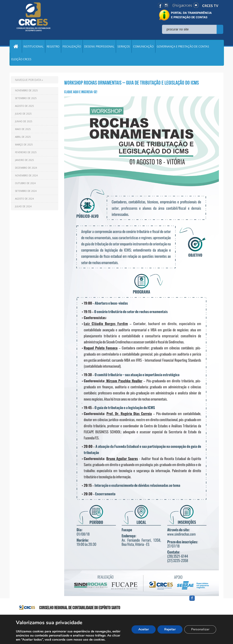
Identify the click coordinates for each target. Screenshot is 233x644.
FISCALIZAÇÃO (72, 46)
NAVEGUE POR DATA (28, 80)
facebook (203, 601)
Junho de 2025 (24, 122)
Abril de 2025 (23, 137)
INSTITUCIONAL (33, 46)
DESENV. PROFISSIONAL (99, 46)
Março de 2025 (24, 145)
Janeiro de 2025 (24, 160)
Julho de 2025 (23, 114)
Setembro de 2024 (26, 191)
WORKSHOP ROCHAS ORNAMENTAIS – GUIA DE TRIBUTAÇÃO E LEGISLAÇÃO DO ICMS (132, 83)
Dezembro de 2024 (26, 168)
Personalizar (200, 629)
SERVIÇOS (124, 46)
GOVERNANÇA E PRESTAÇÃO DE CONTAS (183, 46)
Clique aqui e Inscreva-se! (81, 92)
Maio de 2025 (23, 129)
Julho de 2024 (23, 207)
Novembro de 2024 (26, 176)
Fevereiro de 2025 (26, 152)
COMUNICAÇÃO (143, 46)
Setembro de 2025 (26, 98)
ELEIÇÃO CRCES (21, 59)
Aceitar (144, 629)
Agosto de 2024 (24, 199)
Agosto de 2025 (24, 106)
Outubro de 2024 (25, 183)
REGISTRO (53, 46)
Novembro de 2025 (26, 91)
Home (16, 46)
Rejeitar (170, 629)
